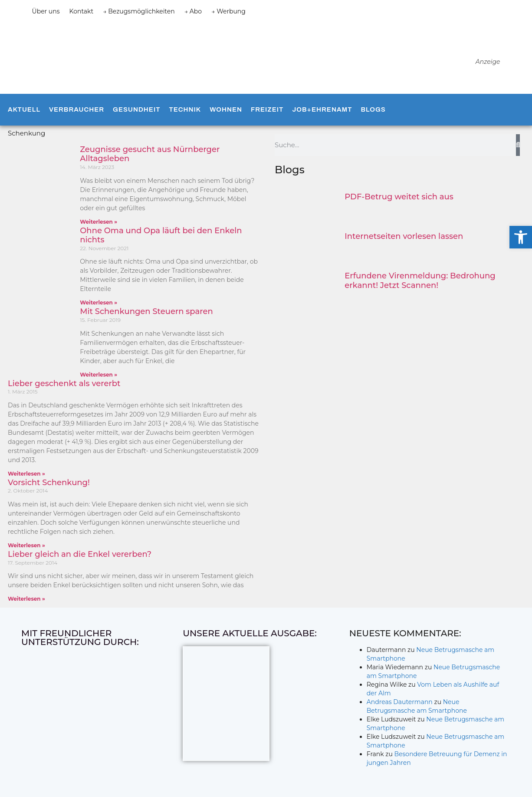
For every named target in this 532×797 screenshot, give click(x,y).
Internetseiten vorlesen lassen (404, 236)
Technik (185, 109)
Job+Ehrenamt (322, 109)
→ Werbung (228, 11)
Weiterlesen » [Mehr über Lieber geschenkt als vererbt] (26, 474)
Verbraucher (77, 109)
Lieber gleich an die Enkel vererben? (80, 554)
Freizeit (267, 109)
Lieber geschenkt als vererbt (64, 384)
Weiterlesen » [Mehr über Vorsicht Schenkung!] (26, 545)
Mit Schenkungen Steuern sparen (146, 311)
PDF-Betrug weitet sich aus (399, 197)
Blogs (373, 109)
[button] (521, 237)
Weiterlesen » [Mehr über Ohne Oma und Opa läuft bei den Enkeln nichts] (99, 303)
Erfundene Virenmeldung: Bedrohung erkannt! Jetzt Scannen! (420, 281)
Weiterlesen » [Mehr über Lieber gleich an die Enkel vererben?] (26, 599)
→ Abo (193, 11)
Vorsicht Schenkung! (49, 483)
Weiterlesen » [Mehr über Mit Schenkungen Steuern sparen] (99, 375)
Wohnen (226, 109)
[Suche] (518, 145)
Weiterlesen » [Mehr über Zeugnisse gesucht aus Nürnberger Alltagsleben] (99, 222)
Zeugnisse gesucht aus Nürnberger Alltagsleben (150, 154)
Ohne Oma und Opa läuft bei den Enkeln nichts (161, 235)
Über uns (46, 11)
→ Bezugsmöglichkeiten (139, 11)
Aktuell (24, 109)
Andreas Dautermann (400, 702)
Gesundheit (136, 109)
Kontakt (82, 11)
